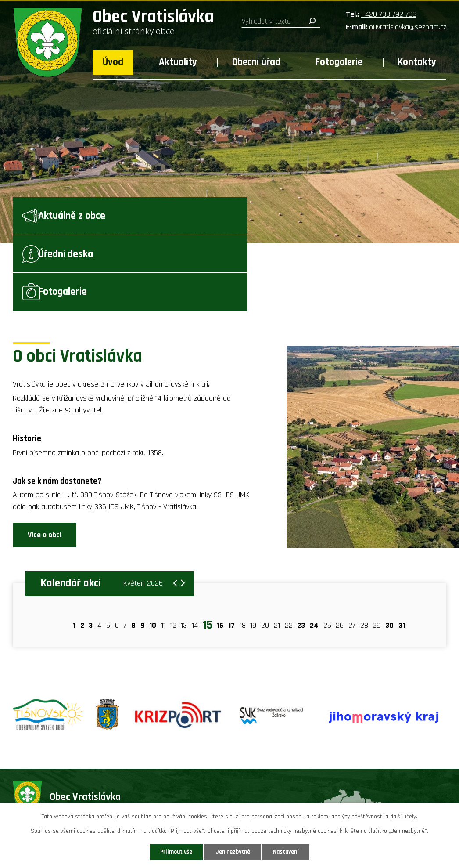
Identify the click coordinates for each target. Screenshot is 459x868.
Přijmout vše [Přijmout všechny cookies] (172, 851)
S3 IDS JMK (231, 427)
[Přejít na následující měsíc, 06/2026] (179, 511)
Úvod (113, 62)
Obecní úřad (256, 62)
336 (100, 439)
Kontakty (417, 62)
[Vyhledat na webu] (281, 22)
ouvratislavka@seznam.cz (408, 27)
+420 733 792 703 (389, 14)
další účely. (404, 816)
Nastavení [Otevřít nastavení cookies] (290, 851)
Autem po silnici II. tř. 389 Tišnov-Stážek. (75, 427)
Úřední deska (227, 220)
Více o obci (45, 467)
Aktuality (178, 62)
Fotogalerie (339, 62)
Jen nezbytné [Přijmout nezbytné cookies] (233, 851)
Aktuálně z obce (85, 220)
